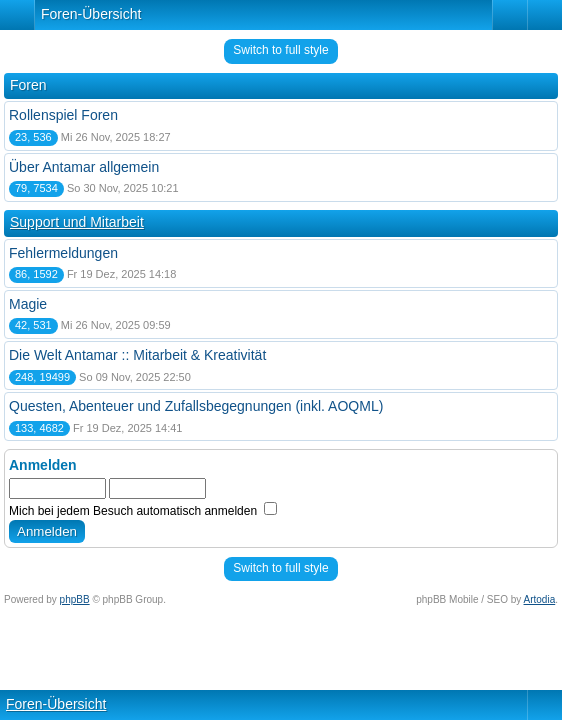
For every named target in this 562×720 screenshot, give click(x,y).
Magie (28, 304)
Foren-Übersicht (91, 14)
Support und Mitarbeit (77, 222)
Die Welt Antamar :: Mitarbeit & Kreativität (137, 355)
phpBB (75, 599)
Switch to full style (280, 50)
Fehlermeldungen (63, 253)
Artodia (540, 599)
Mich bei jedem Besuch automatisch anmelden (143, 511)
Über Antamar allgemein (84, 167)
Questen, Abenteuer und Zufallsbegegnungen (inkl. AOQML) (196, 406)
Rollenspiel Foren (63, 115)
